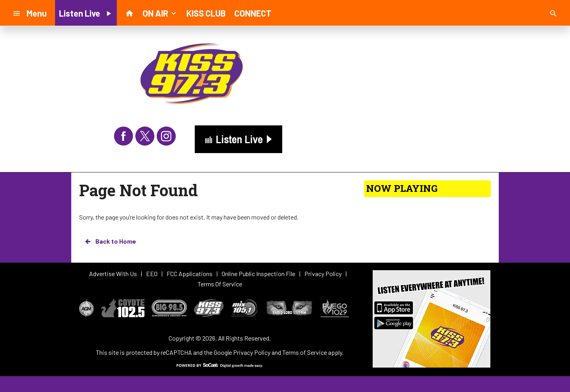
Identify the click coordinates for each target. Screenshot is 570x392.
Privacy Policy (252, 352)
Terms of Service (305, 352)
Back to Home (110, 241)
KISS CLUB (206, 13)
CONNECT (253, 13)
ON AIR (160, 13)
